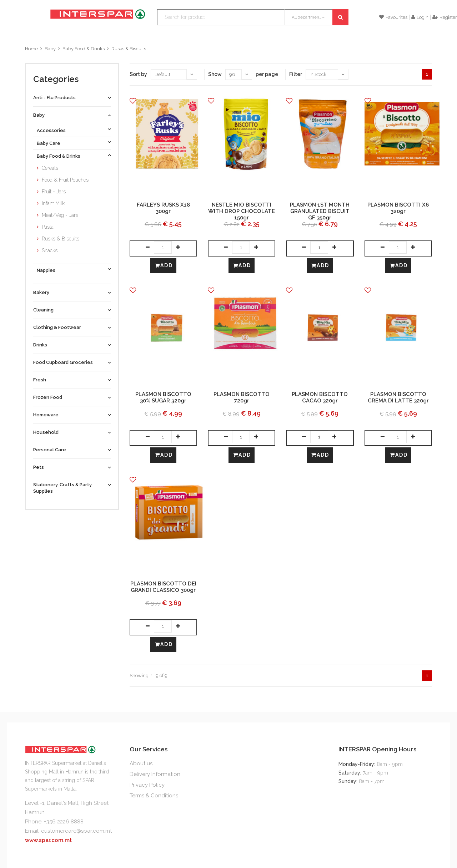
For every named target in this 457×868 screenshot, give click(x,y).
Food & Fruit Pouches (65, 180)
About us (141, 763)
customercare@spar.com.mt (76, 831)
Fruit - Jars (54, 192)
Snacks (50, 250)
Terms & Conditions (154, 796)
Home (31, 49)
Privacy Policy (147, 785)
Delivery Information (155, 774)
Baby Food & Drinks (84, 49)
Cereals (50, 168)
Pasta (48, 227)
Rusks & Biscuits (129, 49)
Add (164, 265)
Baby (50, 49)
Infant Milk (53, 203)
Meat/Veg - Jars (60, 215)
